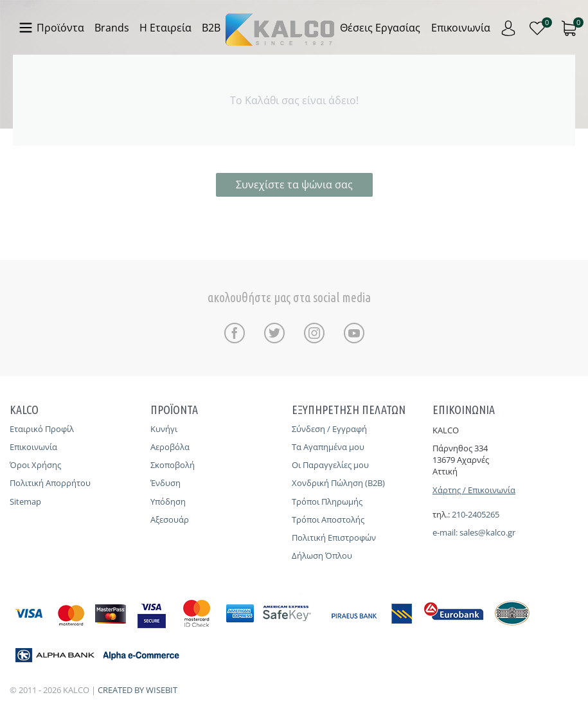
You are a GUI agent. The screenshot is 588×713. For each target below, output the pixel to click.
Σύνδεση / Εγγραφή (329, 429)
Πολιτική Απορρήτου (50, 483)
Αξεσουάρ (170, 519)
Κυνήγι (164, 429)
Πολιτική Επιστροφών (334, 537)
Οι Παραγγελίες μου (330, 465)
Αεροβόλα (170, 447)
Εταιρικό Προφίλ (42, 429)
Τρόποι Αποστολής (328, 519)
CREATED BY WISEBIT (138, 690)
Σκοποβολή (173, 465)
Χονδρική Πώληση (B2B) (338, 483)
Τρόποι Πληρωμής (327, 501)
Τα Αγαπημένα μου (328, 447)
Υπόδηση (168, 501)
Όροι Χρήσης (35, 465)
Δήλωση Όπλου (322, 555)
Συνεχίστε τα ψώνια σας (294, 185)
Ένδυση (165, 483)
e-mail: (446, 532)
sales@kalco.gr (487, 532)
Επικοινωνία (33, 447)
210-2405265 (476, 514)
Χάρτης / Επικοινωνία (474, 490)
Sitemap (25, 501)
